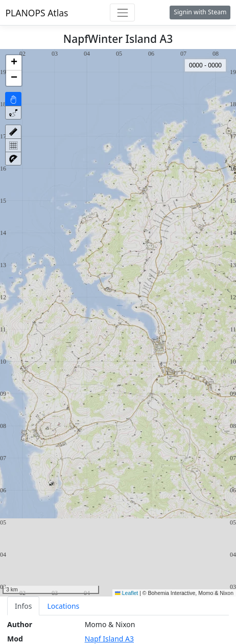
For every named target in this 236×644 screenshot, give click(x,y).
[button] (14, 63)
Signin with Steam (200, 12)
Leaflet (126, 593)
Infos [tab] (23, 606)
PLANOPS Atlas (37, 13)
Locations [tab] (63, 606)
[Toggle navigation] (122, 13)
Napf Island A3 (109, 639)
